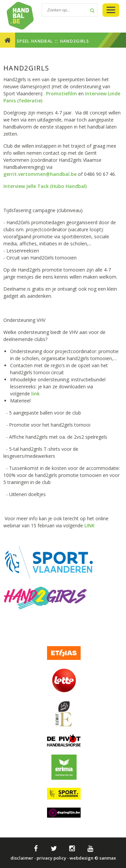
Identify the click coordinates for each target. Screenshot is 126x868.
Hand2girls (75, 41)
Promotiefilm (62, 93)
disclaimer (22, 858)
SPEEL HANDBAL (35, 41)
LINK (90, 525)
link (35, 394)
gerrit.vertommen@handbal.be (40, 174)
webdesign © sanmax (93, 858)
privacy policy (51, 858)
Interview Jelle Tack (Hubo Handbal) (45, 186)
